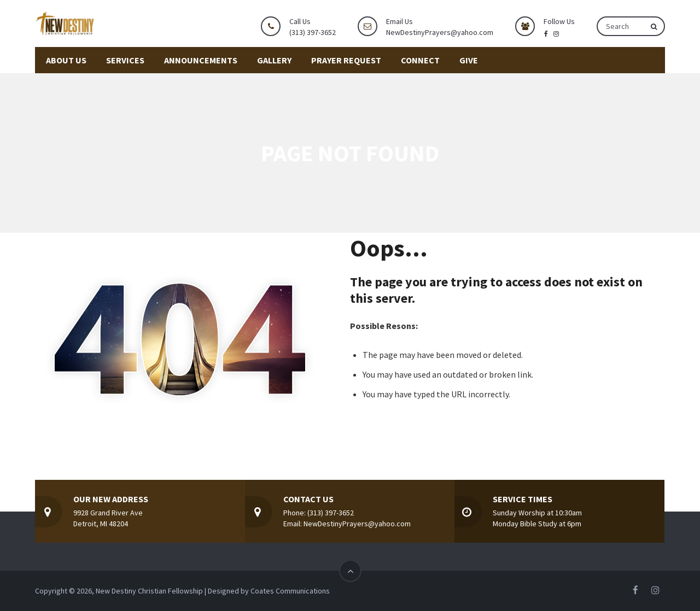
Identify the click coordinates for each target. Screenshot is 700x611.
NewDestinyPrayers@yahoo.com (440, 32)
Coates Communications (290, 591)
